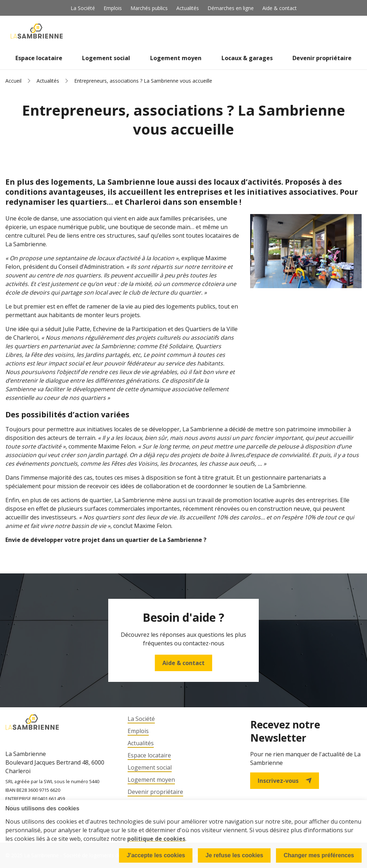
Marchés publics (149, 8)
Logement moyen (176, 58)
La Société (83, 8)
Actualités (188, 8)
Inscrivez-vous (285, 781)
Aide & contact (280, 8)
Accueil (13, 81)
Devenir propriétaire (322, 58)
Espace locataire (39, 58)
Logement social (106, 58)
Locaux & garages (247, 58)
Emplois (113, 8)
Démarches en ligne (231, 8)
